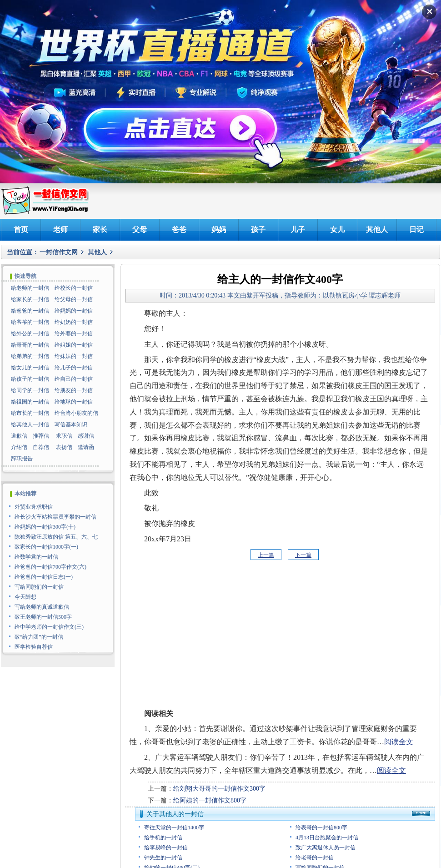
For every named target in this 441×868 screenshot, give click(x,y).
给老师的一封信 (30, 288)
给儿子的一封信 (74, 368)
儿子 (298, 230)
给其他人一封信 (30, 424)
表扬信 (64, 447)
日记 (416, 230)
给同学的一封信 (30, 390)
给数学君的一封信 (36, 557)
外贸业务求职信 (34, 507)
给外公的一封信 (30, 333)
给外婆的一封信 (74, 333)
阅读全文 (399, 742)
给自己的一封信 (74, 379)
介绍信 (19, 447)
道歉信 (19, 436)
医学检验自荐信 (34, 647)
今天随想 (25, 597)
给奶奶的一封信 (74, 322)
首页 (21, 230)
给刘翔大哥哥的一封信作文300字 (219, 789)
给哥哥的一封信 (30, 345)
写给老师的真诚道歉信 (42, 607)
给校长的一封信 (74, 288)
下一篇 (303, 555)
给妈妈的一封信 (74, 311)
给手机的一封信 (163, 838)
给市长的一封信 (30, 413)
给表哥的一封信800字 (321, 828)
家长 (100, 230)
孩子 (258, 230)
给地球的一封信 (74, 402)
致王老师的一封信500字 (43, 617)
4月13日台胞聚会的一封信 (327, 838)
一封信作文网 (59, 252)
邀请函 (86, 447)
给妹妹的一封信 (74, 356)
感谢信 (86, 436)
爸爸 (179, 230)
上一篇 (266, 555)
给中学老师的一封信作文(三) (49, 627)
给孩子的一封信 (30, 379)
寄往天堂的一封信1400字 (174, 828)
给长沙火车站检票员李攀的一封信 (55, 517)
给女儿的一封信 (30, 368)
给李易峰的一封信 (166, 848)
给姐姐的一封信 (74, 345)
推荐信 (41, 436)
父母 (140, 230)
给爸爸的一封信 (30, 311)
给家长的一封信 (30, 299)
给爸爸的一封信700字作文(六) (50, 567)
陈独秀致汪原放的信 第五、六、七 (56, 537)
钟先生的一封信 (163, 858)
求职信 (64, 436)
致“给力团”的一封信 (39, 637)
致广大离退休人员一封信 (326, 848)
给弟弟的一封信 (30, 356)
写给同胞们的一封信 (39, 587)
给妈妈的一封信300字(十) (45, 527)
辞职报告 (22, 459)
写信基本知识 (71, 424)
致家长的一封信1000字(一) (46, 547)
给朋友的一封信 (74, 390)
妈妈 (219, 230)
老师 (60, 230)
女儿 (337, 230)
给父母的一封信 (74, 299)
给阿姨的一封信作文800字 (210, 800)
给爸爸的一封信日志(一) (44, 577)
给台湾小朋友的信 (76, 413)
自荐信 (41, 447)
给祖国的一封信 (30, 402)
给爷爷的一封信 (30, 322)
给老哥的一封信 (315, 858)
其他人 (377, 230)
